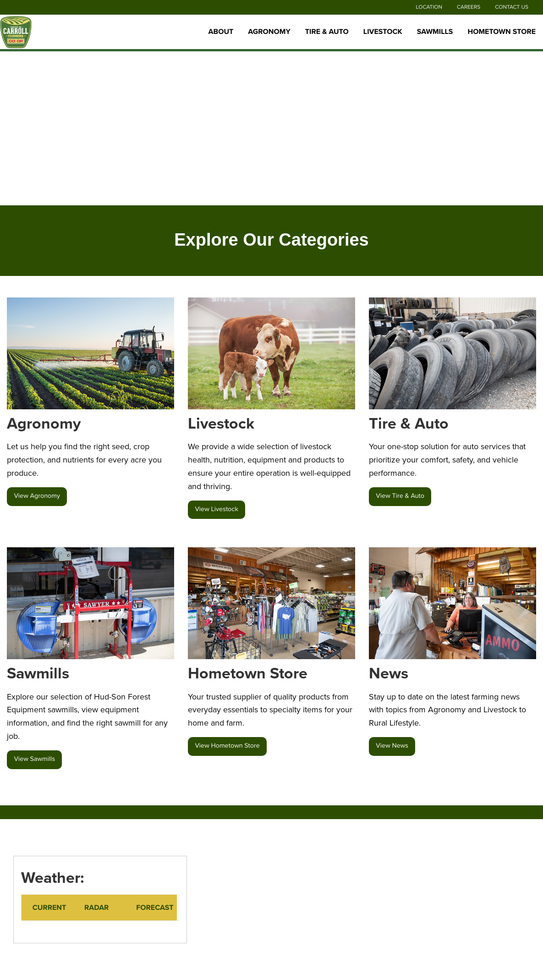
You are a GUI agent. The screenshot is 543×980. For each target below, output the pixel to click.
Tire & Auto (327, 32)
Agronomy (269, 32)
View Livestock (217, 509)
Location (429, 7)
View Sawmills (34, 759)
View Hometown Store (227, 746)
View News (392, 746)
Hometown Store (502, 32)
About (221, 32)
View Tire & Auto (400, 496)
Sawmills (435, 32)
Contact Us (512, 7)
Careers (469, 7)
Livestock (383, 32)
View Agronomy (37, 496)
